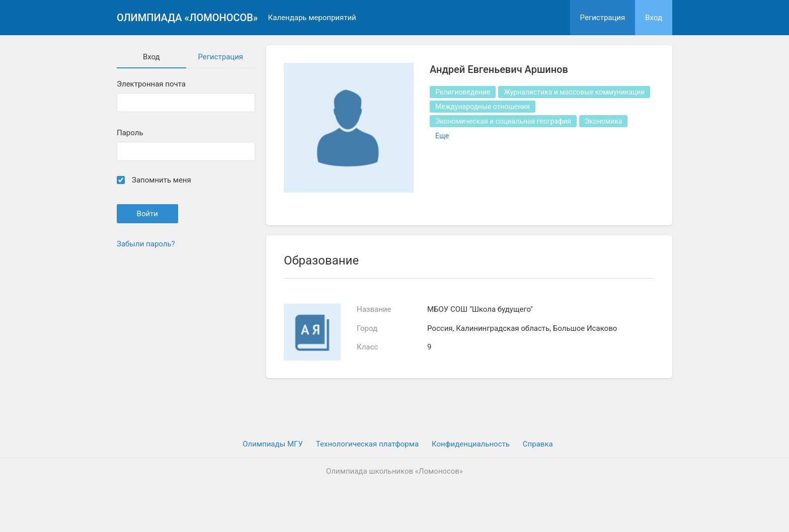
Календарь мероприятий (312, 18)
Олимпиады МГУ (273, 444)
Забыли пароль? (146, 244)
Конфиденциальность (471, 444)
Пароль (130, 133)
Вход (654, 18)
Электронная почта (151, 84)
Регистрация (603, 18)
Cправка (538, 444)
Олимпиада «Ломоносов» (187, 18)
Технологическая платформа (367, 444)
